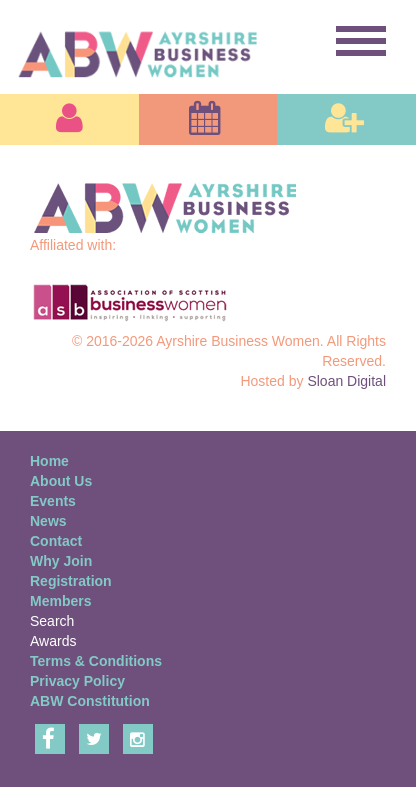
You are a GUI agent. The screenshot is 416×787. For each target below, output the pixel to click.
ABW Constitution (90, 701)
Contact (56, 541)
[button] (69, 119)
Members (60, 601)
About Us (61, 481)
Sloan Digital (346, 381)
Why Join (61, 561)
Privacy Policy (77, 681)
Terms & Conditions (96, 661)
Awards (53, 641)
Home (49, 461)
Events (53, 501)
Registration (71, 581)
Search (52, 621)
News (48, 521)
